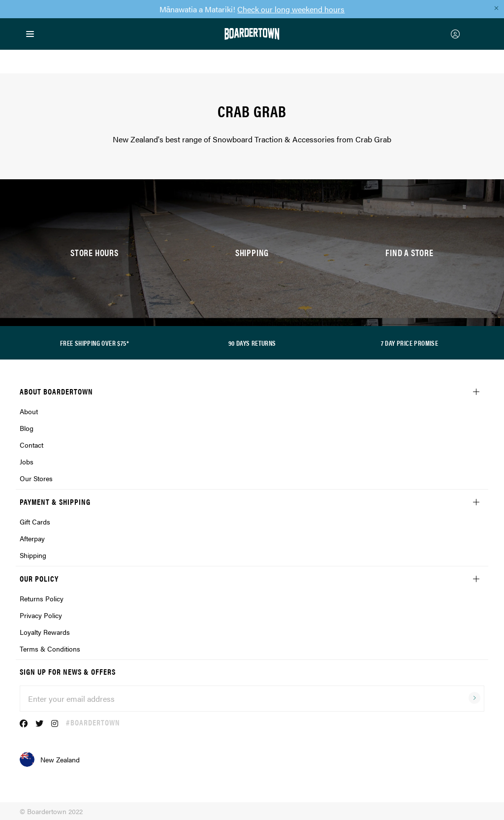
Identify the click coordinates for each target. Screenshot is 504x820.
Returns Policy (42, 598)
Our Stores (36, 478)
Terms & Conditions (50, 649)
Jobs (27, 461)
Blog (27, 428)
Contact (31, 445)
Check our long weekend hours (291, 9)
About (29, 411)
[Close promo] (496, 8)
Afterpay (32, 538)
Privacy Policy (41, 615)
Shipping (33, 555)
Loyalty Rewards (45, 632)
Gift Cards (35, 522)
